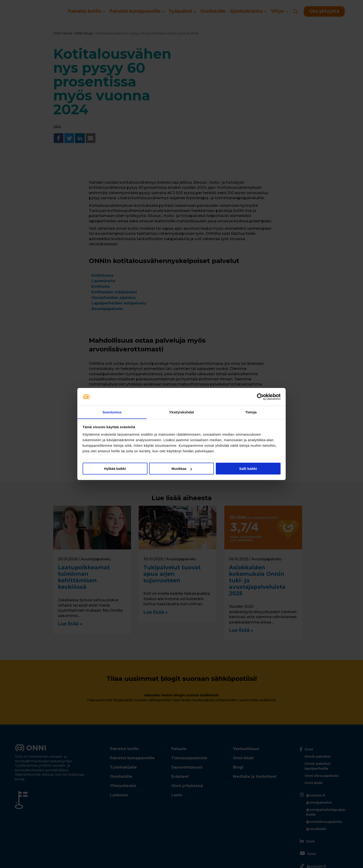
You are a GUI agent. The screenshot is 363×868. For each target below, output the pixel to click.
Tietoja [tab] (251, 412)
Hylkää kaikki (115, 469)
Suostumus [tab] (112, 412)
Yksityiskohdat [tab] (181, 412)
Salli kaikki (248, 469)
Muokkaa (182, 469)
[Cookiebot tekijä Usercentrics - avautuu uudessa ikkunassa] (260, 397)
